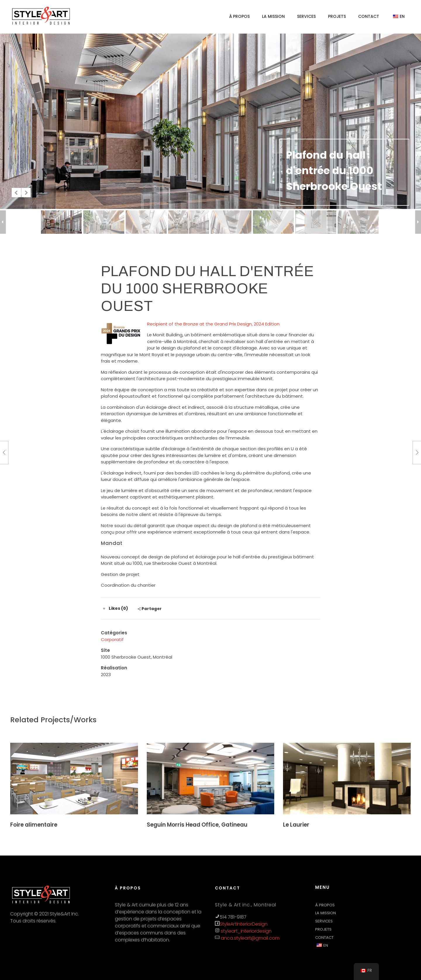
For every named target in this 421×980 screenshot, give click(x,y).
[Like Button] (104, 609)
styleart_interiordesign (246, 931)
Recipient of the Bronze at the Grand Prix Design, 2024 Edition (213, 324)
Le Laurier (296, 825)
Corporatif (112, 639)
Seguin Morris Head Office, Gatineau (197, 825)
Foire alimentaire (34, 825)
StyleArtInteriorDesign (244, 924)
